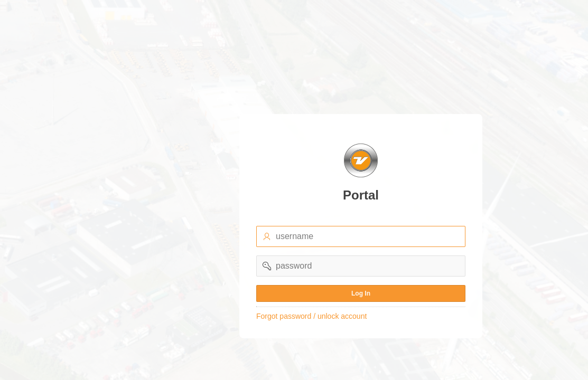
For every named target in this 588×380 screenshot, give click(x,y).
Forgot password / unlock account (311, 316)
